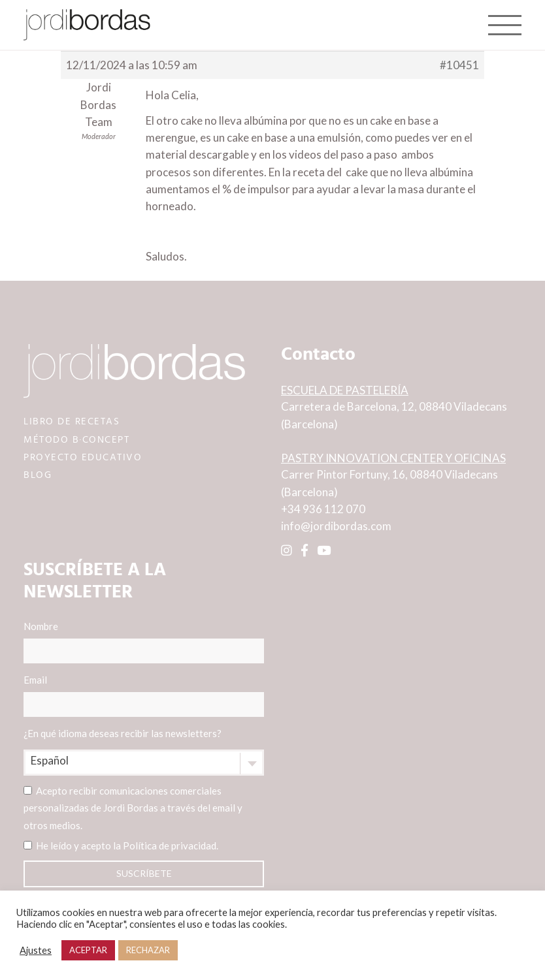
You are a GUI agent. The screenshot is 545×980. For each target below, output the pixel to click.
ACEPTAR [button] (88, 950)
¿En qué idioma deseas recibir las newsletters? (123, 733)
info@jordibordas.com (336, 526)
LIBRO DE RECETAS (72, 421)
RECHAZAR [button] (148, 950)
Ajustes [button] (36, 950)
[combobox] (144, 763)
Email (144, 695)
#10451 (459, 65)
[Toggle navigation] (505, 25)
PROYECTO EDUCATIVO (83, 457)
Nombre (144, 642)
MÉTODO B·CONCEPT (76, 440)
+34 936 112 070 (323, 509)
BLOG (38, 475)
